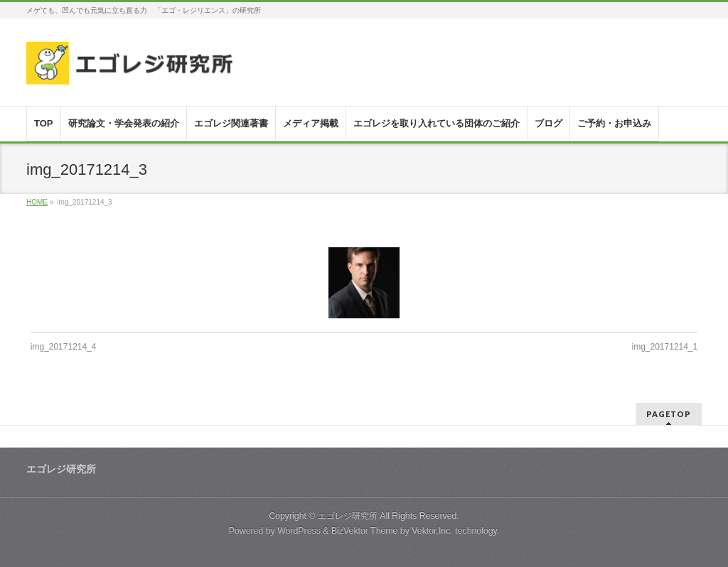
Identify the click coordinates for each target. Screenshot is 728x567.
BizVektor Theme (365, 531)
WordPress (299, 531)
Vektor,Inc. (432, 531)
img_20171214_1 (665, 347)
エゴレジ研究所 (348, 516)
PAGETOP (669, 414)
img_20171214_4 (64, 347)
